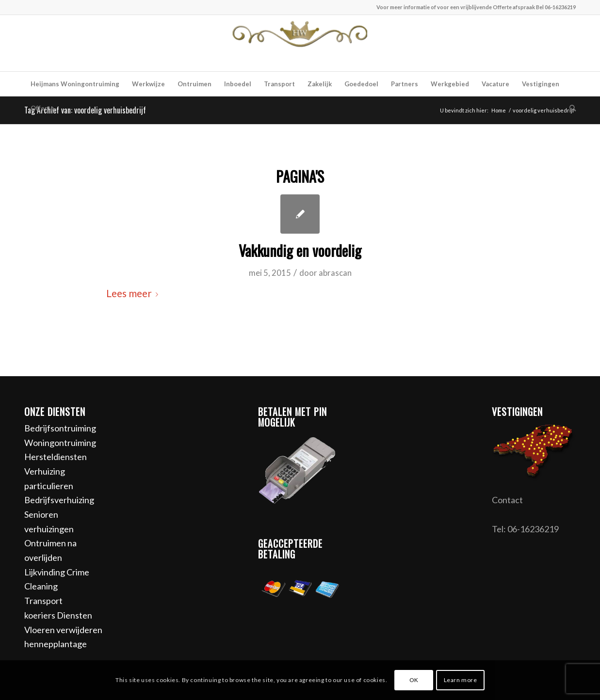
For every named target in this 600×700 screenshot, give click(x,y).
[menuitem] (75, 84)
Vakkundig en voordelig (300, 250)
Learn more (461, 680)
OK (414, 680)
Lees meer (134, 293)
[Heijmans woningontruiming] (300, 43)
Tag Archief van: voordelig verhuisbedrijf (85, 110)
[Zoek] (569, 108)
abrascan (335, 273)
